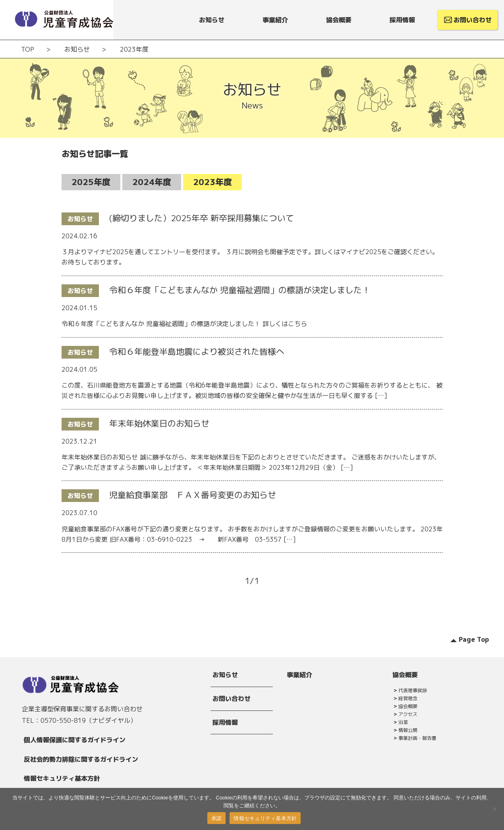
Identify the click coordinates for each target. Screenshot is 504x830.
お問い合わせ (232, 699)
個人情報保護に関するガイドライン (75, 740)
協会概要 (405, 675)
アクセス (408, 714)
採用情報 (225, 722)
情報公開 (408, 730)
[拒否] (494, 809)
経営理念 (408, 698)
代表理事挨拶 (413, 690)
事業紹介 (299, 675)
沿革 (403, 722)
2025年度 (91, 182)
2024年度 (152, 182)
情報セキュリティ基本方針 (62, 778)
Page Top (474, 639)
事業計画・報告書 (417, 738)
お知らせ (225, 675)
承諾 (217, 818)
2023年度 (212, 182)
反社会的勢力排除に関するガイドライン (81, 759)
